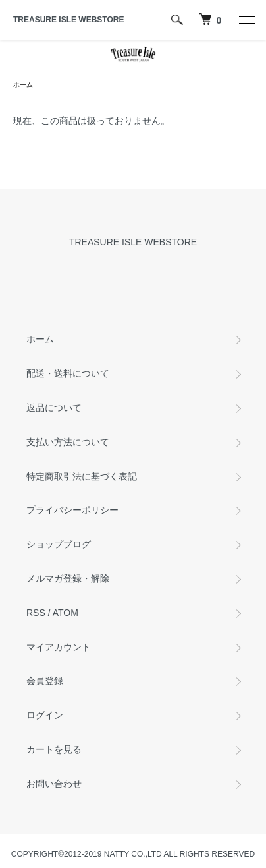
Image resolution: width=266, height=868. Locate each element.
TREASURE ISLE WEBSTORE (68, 20)
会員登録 (45, 681)
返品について (54, 408)
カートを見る (54, 749)
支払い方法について (68, 442)
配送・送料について (68, 373)
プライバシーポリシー (72, 510)
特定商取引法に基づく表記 (82, 476)
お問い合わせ (54, 784)
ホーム (23, 85)
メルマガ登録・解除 (68, 578)
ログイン (45, 715)
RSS (36, 613)
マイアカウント (59, 647)
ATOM (66, 613)
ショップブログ (59, 544)
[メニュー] (246, 20)
